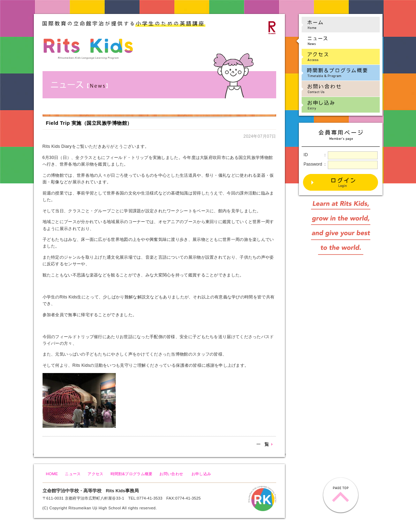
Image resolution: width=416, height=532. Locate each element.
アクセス (95, 474)
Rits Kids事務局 (122, 491)
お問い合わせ (171, 474)
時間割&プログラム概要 (132, 474)
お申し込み (201, 474)
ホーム (338, 25)
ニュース (73, 474)
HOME (52, 474)
